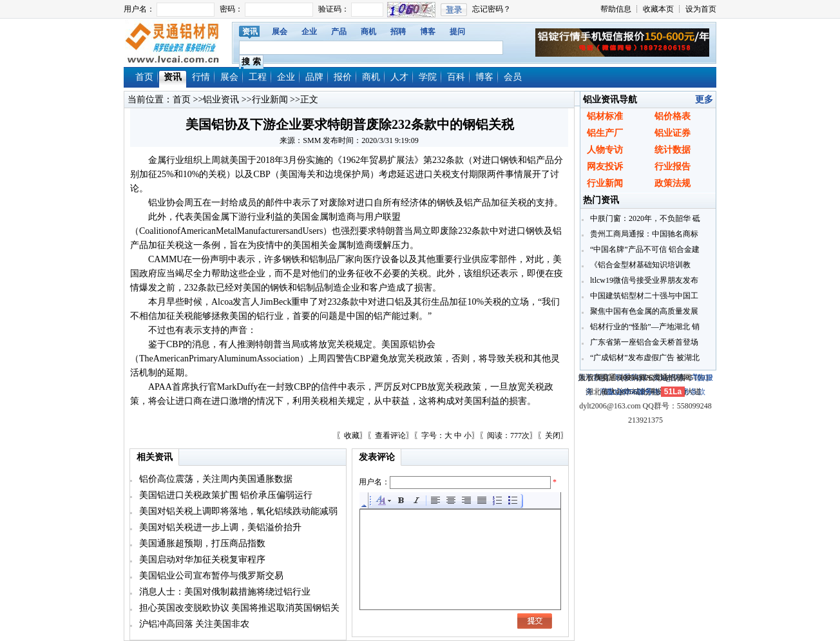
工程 (258, 77)
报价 (343, 77)
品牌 (314, 77)
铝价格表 (673, 116)
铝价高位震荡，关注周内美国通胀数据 (215, 479)
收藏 (352, 435)
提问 (457, 32)
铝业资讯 (221, 100)
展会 (280, 32)
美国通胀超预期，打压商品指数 (201, 543)
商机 (368, 32)
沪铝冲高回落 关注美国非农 (193, 624)
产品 (339, 32)
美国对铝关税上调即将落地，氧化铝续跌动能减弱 (237, 511)
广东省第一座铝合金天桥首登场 (643, 342)
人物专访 (605, 150)
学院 (428, 77)
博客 (428, 32)
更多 (704, 100)
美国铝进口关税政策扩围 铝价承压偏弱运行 (224, 495)
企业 (309, 32)
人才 (399, 77)
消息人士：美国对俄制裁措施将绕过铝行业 (224, 592)
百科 (456, 77)
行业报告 (673, 167)
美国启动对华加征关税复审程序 (201, 560)
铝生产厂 (605, 133)
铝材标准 (605, 116)
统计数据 (673, 150)
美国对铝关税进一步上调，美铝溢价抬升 (219, 527)
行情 (201, 77)
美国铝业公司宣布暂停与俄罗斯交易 (210, 576)
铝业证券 (673, 133)
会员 (513, 77)
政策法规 (673, 183)
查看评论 (390, 435)
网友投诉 (605, 167)
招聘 (398, 32)
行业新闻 (270, 100)
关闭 (553, 435)
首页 (144, 77)
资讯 (250, 32)
